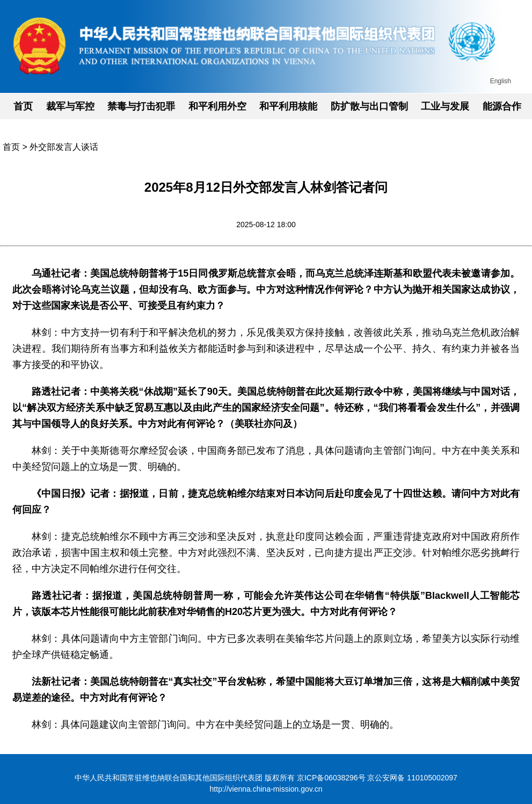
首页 (23, 106)
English (501, 81)
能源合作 (502, 106)
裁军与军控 (70, 106)
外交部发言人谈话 (64, 147)
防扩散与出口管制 (369, 106)
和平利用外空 (217, 106)
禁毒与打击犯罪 (141, 106)
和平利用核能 (288, 106)
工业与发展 (445, 106)
